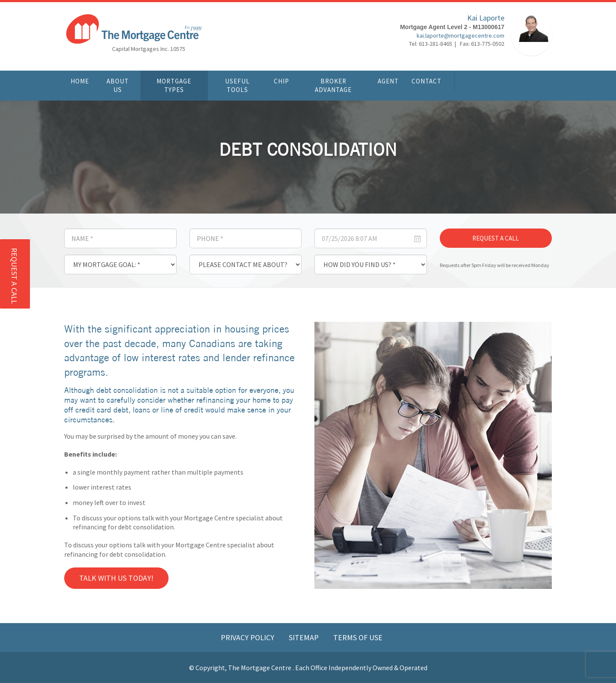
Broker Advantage (333, 85)
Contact (426, 81)
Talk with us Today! (116, 578)
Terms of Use (358, 637)
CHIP (281, 81)
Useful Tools (237, 85)
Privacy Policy (248, 637)
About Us (118, 85)
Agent (388, 81)
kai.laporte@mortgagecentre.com (461, 36)
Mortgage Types (174, 85)
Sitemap (305, 637)
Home (80, 81)
